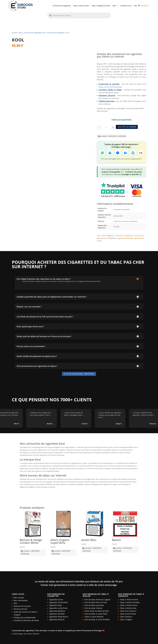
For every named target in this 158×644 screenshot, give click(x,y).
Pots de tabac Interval (93, 608)
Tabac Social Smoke (128, 614)
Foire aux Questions (121, 120)
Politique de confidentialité (25, 618)
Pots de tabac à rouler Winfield (97, 620)
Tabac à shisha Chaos (129, 605)
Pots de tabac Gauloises (94, 605)
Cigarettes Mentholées (125, 238)
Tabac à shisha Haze (128, 608)
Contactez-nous (126, 6)
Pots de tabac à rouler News (96, 614)
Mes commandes (21, 600)
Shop (20, 33)
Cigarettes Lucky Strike (58, 608)
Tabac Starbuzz (126, 617)
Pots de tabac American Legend (97, 600)
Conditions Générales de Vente (26, 620)
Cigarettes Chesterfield (58, 602)
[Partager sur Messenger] (118, 153)
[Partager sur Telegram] (110, 153)
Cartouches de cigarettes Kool (34, 33)
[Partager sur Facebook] (125, 153)
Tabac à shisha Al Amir (129, 600)
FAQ (135, 6)
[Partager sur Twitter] (133, 153)
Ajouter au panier (127, 127)
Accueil (14, 33)
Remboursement (20, 609)
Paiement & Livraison (22, 606)
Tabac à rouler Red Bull (94, 617)
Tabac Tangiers (126, 620)
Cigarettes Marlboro (57, 611)
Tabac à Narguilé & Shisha (101, 6)
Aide (114, 6)
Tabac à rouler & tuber (81, 6)
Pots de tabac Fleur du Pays (96, 602)
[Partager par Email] (141, 153)
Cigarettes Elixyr (56, 605)
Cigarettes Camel (56, 600)
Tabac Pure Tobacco (128, 611)
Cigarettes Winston (57, 620)
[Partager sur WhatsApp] (102, 153)
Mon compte (19, 598)
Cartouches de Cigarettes (62, 6)
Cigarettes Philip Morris (59, 617)
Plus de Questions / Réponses (79, 374)
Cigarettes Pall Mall (57, 614)
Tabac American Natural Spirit (97, 611)
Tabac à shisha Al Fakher (130, 602)
